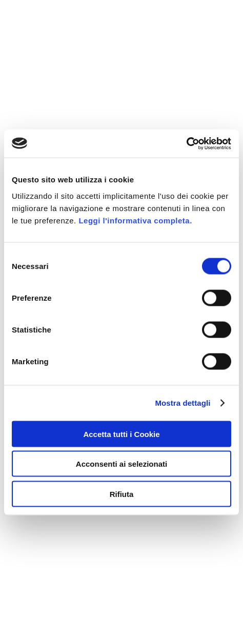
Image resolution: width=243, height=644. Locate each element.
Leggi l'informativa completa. (135, 220)
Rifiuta (122, 494)
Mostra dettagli (183, 403)
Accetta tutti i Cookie (121, 434)
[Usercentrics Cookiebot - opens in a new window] (186, 143)
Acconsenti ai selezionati (121, 464)
